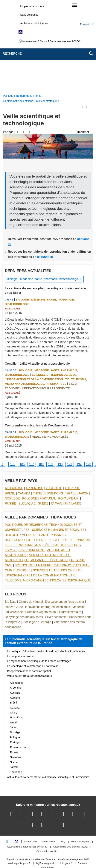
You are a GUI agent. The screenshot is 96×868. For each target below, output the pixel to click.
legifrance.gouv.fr (45, 775)
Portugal (48, 410)
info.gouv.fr (66, 775)
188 (41, 375)
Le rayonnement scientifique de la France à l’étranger (39, 572)
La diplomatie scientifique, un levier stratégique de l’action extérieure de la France (44, 552)
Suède (43, 415)
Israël (71, 405)
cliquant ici (45, 168)
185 (13, 375)
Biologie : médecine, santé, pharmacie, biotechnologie (43, 190)
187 (32, 375)
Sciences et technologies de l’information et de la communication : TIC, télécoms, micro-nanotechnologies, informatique (46, 291)
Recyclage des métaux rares (24, 528)
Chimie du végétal (31, 513)
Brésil (10, 405)
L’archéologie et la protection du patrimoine (33, 577)
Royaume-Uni (69, 410)
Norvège (12, 410)
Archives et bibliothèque (34, 23)
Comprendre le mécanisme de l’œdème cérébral (39, 337)
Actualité (13, 220)
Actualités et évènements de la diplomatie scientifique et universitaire (48, 688)
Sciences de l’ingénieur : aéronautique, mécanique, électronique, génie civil (45, 471)
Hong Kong (54, 405)
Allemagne (14, 400)
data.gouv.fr (47, 779)
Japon (83, 405)
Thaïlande (73, 415)
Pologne (30, 410)
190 (60, 375)
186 (22, 375)
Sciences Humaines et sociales (58, 441)
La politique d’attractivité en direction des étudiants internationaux (46, 562)
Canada (11, 282)
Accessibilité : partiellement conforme (27, 758)
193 (89, 375)
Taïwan (56, 415)
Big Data (11, 513)
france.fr (83, 775)
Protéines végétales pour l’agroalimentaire (54, 523)
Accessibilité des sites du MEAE (70, 758)
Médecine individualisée (50, 348)
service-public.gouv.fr (19, 775)
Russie (10, 415)
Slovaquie (27, 415)
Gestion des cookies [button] (47, 763)
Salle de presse (29, 15)
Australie (54, 400)
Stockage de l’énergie (37, 533)
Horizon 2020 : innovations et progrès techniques (37, 518)
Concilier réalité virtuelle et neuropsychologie (37, 275)
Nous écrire (49, 753)
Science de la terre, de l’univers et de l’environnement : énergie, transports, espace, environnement (47, 456)
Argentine (34, 400)
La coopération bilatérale (22, 567)
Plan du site (30, 753)
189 (51, 375)
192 (79, 375)
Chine (9, 211)
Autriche (72, 400)
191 (70, 375)
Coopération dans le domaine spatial (29, 582)
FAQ (63, 753)
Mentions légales (80, 753)
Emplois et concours (32, 6)
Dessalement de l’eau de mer (65, 513)
